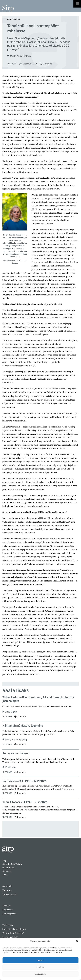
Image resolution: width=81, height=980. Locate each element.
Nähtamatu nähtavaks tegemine (23, 726)
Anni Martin (11, 712)
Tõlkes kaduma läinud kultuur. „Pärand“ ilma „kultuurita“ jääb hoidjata (39, 699)
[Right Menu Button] (77, 4)
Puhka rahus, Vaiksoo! (16, 754)
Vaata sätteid (40, 974)
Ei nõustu (41, 967)
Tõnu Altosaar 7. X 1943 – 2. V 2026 (25, 802)
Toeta (5, 874)
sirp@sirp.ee (8, 867)
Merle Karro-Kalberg (21, 56)
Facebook (7, 871)
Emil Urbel (11, 768)
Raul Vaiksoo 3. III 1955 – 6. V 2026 (24, 781)
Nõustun (40, 960)
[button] (77, 941)
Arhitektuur (14, 19)
